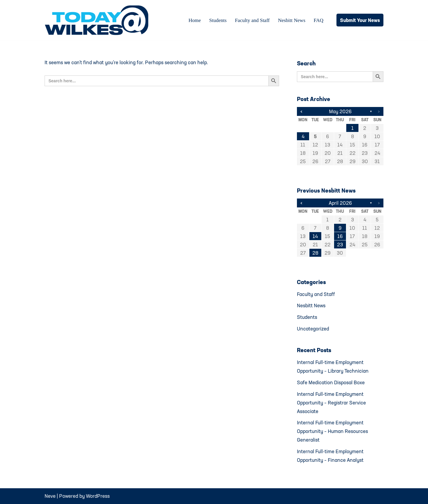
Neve (50, 496)
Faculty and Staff (252, 20)
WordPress (98, 496)
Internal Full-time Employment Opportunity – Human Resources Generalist (332, 431)
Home (195, 20)
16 (340, 236)
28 (315, 253)
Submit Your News (360, 20)
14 (315, 236)
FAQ (318, 20)
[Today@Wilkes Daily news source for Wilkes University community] (98, 20)
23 (340, 244)
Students (218, 20)
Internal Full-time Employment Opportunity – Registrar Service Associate (331, 403)
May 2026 (340, 111)
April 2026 (340, 203)
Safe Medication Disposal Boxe (331, 382)
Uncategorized (313, 329)
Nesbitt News (292, 20)
